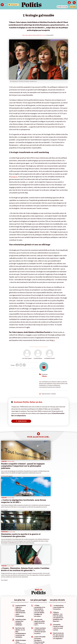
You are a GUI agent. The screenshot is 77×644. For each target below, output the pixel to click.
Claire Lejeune (24, 35)
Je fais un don (29, 586)
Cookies (68, 634)
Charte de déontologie (28, 634)
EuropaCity (15, 176)
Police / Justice (16, 593)
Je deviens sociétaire (31, 587)
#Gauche (53, 589)
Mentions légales (16, 634)
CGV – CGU (39, 634)
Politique (3, 587)
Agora (2, 586)
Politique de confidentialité (51, 634)
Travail (15, 587)
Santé (14, 592)
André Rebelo (33, 35)
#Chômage (54, 592)
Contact (8, 634)
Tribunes (44, 376)
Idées (2, 592)
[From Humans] (38, 639)
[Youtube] (28, 639)
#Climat (53, 586)
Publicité (62, 634)
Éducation (15, 590)
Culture (3, 593)
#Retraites (54, 590)
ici (54, 340)
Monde (15, 586)
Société (3, 590)
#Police (53, 587)
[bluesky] (24, 639)
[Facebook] (19, 639)
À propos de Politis (30, 592)
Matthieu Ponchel (43, 35)
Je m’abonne (29, 589)
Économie (15, 589)
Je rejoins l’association (31, 590)
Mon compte (29, 593)
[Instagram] (33, 639)
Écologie (3, 589)
